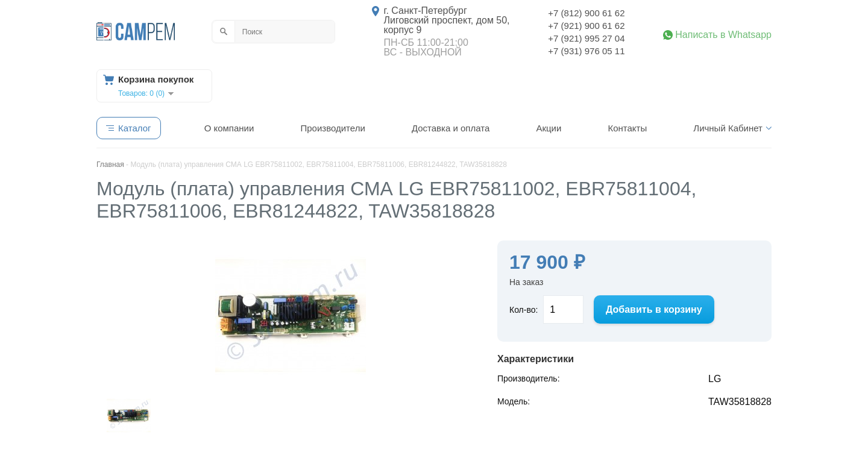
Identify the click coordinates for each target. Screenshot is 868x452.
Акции (549, 128)
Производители (332, 128)
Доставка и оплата (451, 128)
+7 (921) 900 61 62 (586, 26)
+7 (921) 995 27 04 (586, 38)
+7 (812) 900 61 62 (586, 13)
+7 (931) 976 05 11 (586, 51)
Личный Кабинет (728, 128)
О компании (229, 128)
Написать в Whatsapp (723, 35)
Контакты (627, 128)
